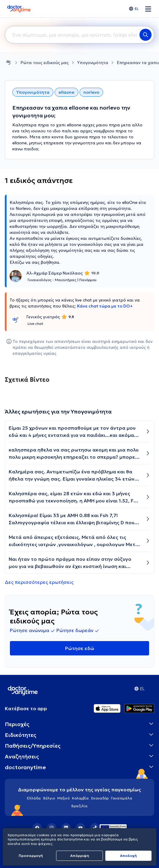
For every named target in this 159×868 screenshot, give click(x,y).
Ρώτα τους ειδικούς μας (45, 63)
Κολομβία (80, 798)
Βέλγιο (49, 798)
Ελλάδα (34, 798)
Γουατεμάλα (122, 798)
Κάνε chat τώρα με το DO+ (105, 306)
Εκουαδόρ (100, 798)
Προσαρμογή (31, 856)
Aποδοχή (128, 856)
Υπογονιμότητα (93, 63)
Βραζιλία (79, 806)
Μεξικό (63, 798)
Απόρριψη (80, 856)
